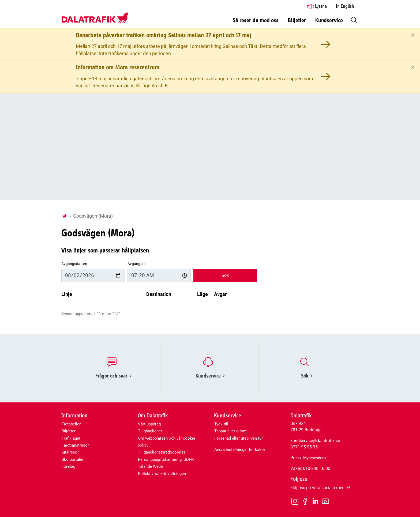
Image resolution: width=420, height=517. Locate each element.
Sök (225, 275)
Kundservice (210, 376)
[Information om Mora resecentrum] (326, 77)
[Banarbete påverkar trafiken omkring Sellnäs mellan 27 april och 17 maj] (326, 44)
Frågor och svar (113, 376)
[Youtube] (325, 501)
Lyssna (317, 6)
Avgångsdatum (74, 264)
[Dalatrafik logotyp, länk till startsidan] (95, 18)
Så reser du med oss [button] (256, 21)
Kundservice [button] (329, 21)
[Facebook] (305, 501)
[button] (353, 20)
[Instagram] (295, 501)
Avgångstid (137, 264)
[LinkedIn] (315, 501)
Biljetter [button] (297, 21)
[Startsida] (64, 216)
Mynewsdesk (315, 458)
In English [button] (345, 6)
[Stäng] (413, 35)
